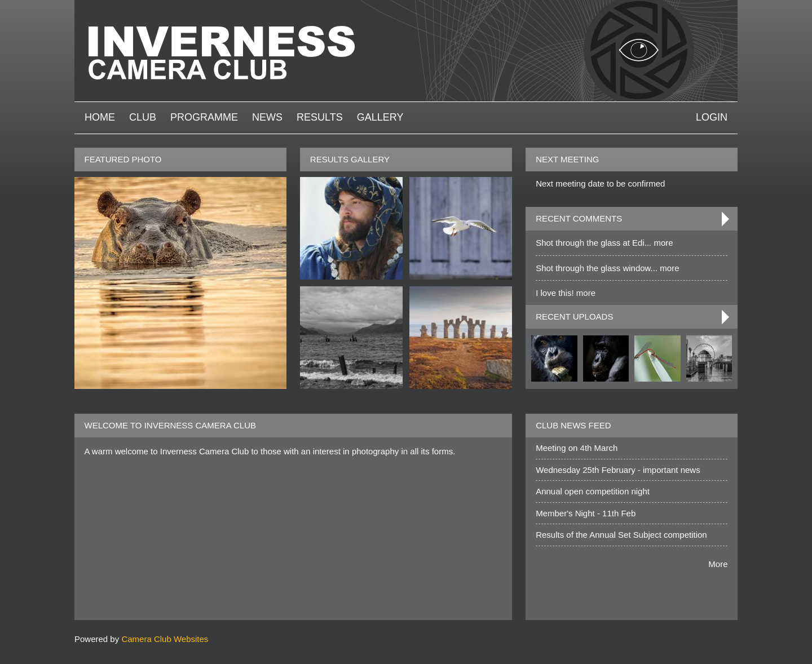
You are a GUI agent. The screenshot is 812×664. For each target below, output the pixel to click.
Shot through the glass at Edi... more (604, 243)
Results (320, 117)
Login (712, 117)
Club (143, 117)
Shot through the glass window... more (607, 268)
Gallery (380, 117)
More (718, 564)
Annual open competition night (593, 491)
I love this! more (566, 293)
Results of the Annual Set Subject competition (621, 535)
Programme (204, 117)
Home (100, 117)
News (267, 117)
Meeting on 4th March (577, 448)
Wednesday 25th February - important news (618, 470)
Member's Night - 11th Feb (586, 513)
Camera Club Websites (165, 639)
